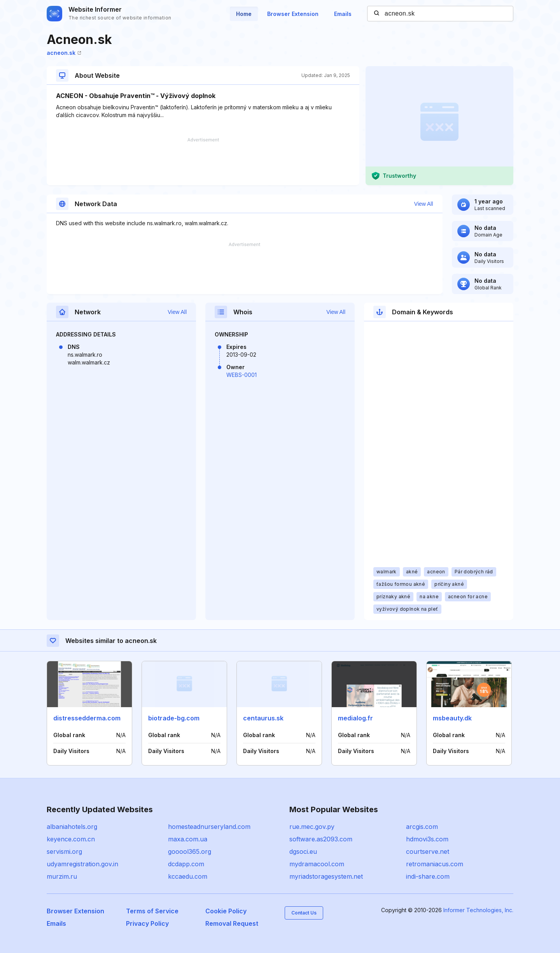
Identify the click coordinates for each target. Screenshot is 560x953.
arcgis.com (422, 827)
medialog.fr (355, 718)
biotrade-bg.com (174, 718)
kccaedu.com (188, 876)
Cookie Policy (226, 911)
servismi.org (64, 851)
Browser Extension (293, 14)
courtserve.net (428, 851)
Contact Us (304, 913)
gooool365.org (190, 851)
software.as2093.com (321, 839)
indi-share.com (428, 876)
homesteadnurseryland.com (209, 827)
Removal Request (232, 923)
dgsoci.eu (303, 851)
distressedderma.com (87, 718)
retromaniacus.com (435, 864)
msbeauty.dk (452, 718)
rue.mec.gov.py (312, 827)
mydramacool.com (317, 864)
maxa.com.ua (188, 839)
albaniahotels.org (72, 827)
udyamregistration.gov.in (82, 864)
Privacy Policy (147, 923)
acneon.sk (64, 53)
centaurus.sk (263, 718)
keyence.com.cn (71, 839)
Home (244, 14)
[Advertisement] (203, 161)
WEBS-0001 (241, 375)
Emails (343, 14)
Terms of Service (152, 911)
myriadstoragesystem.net (326, 876)
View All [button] (424, 204)
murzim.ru (62, 876)
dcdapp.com (186, 864)
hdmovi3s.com (427, 839)
